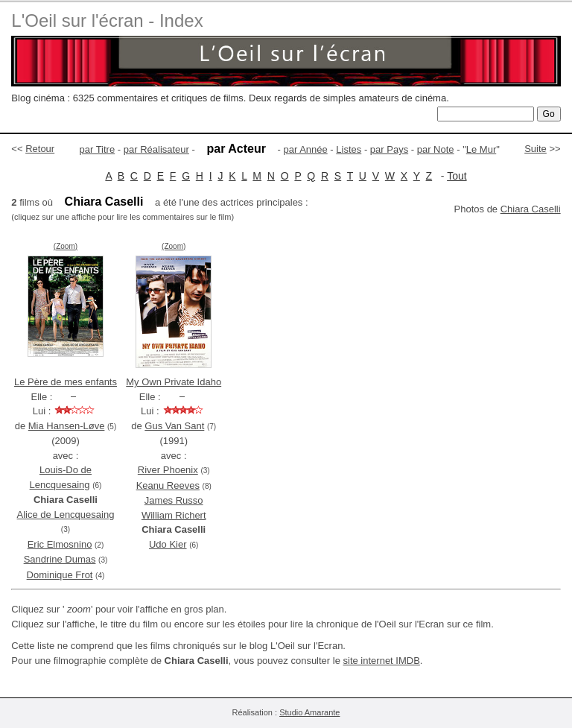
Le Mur (481, 149)
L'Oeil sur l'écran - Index (107, 20)
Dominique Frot (60, 575)
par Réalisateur (156, 149)
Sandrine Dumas (60, 559)
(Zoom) (66, 246)
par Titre (98, 149)
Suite (536, 149)
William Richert (174, 515)
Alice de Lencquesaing (66, 515)
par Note (436, 149)
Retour (40, 149)
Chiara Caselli (531, 209)
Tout (457, 176)
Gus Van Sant (174, 426)
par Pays (389, 149)
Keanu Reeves (168, 485)
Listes (349, 149)
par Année (305, 149)
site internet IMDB (382, 661)
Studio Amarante (309, 712)
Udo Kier (168, 544)
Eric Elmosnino (60, 544)
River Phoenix (168, 470)
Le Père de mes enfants (66, 382)
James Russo (174, 500)
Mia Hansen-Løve (67, 426)
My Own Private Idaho (174, 382)
